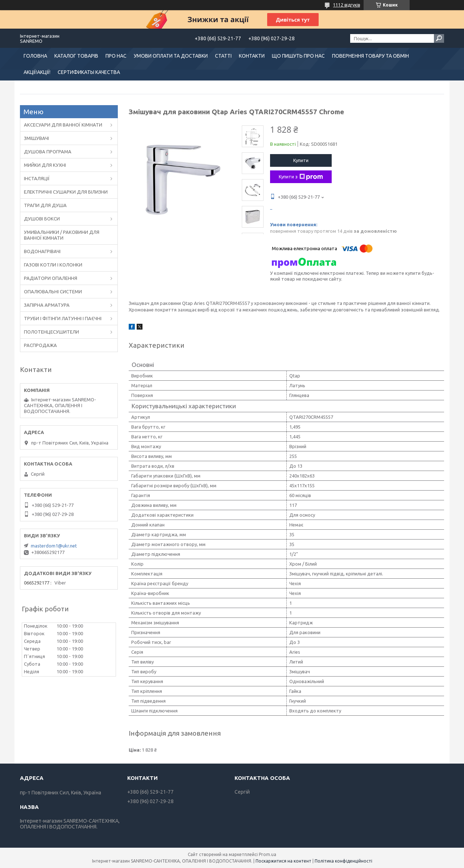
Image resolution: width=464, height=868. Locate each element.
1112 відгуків (347, 5)
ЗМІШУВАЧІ (36, 138)
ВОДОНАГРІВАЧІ (42, 251)
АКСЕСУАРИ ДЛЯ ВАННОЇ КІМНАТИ (63, 125)
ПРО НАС (116, 56)
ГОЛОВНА (35, 56)
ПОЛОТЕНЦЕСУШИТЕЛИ (51, 332)
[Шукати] (439, 38)
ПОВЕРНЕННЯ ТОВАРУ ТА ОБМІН (370, 56)
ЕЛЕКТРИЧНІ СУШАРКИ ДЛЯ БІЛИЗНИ (66, 192)
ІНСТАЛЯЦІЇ (37, 178)
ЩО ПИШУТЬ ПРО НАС (298, 56)
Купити (301, 160)
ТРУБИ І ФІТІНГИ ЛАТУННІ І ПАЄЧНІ (63, 318)
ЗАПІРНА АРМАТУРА (47, 305)
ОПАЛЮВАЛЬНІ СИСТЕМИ (53, 292)
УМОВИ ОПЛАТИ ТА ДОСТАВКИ (171, 56)
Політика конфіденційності (343, 861)
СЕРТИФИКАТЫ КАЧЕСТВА (89, 72)
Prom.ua (268, 854)
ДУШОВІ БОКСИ (42, 219)
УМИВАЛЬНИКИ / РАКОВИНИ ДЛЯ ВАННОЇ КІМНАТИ (62, 235)
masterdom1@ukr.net (54, 546)
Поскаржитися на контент (283, 861)
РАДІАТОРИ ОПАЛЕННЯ (51, 278)
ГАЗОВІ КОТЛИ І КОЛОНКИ (53, 265)
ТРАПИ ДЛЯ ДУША (45, 205)
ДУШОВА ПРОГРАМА (48, 152)
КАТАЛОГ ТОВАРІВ (76, 56)
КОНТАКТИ (252, 56)
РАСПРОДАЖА (40, 345)
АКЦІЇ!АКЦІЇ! (37, 72)
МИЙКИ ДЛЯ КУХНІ (45, 165)
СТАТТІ (223, 56)
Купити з (301, 177)
